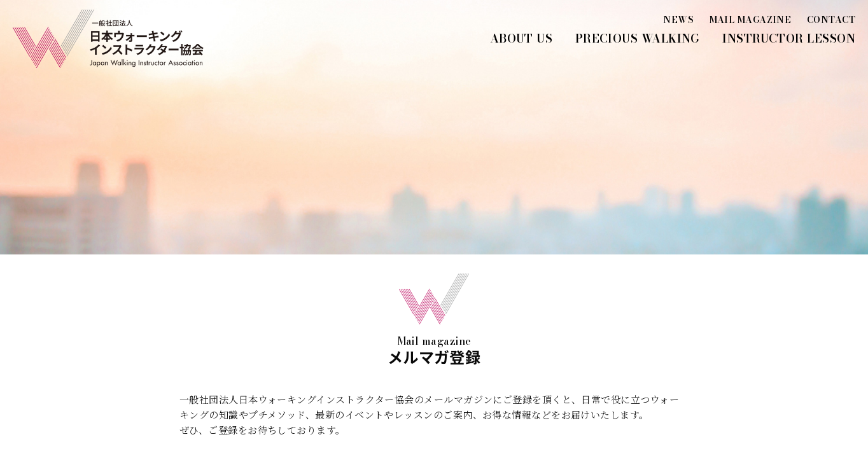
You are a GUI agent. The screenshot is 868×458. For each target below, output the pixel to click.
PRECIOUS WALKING (638, 38)
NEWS (678, 20)
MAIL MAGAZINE (751, 20)
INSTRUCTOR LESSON (789, 38)
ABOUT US (521, 38)
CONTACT (831, 20)
